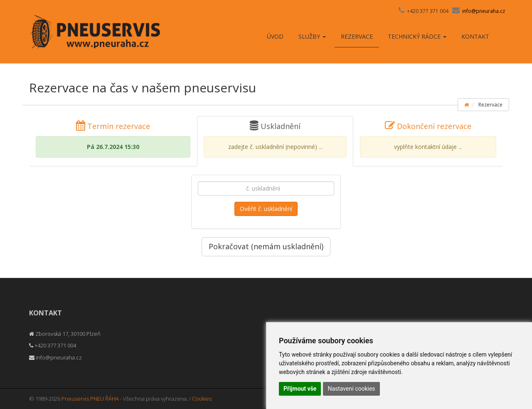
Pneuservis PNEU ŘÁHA (90, 399)
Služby (312, 36)
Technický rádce (417, 36)
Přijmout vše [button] (300, 389)
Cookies (202, 399)
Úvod (275, 36)
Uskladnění (275, 139)
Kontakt (475, 36)
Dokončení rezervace (428, 139)
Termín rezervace (113, 139)
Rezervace (357, 36)
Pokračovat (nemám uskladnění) (266, 246)
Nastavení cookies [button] (351, 389)
